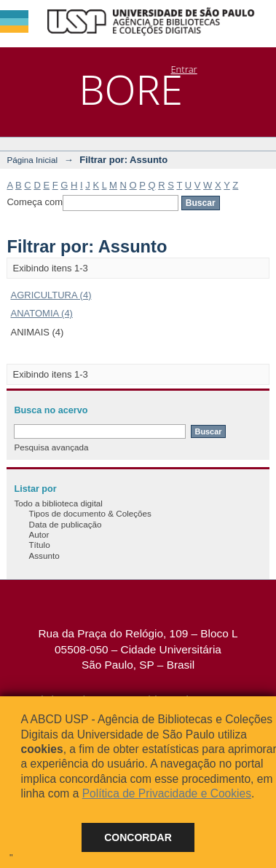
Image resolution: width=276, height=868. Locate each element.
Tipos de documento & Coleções (90, 513)
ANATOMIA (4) (41, 313)
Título (39, 545)
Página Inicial (32, 160)
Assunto (44, 556)
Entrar (184, 69)
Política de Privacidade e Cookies (167, 793)
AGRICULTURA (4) (51, 295)
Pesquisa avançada (51, 447)
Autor (39, 534)
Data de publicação (65, 524)
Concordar (138, 837)
